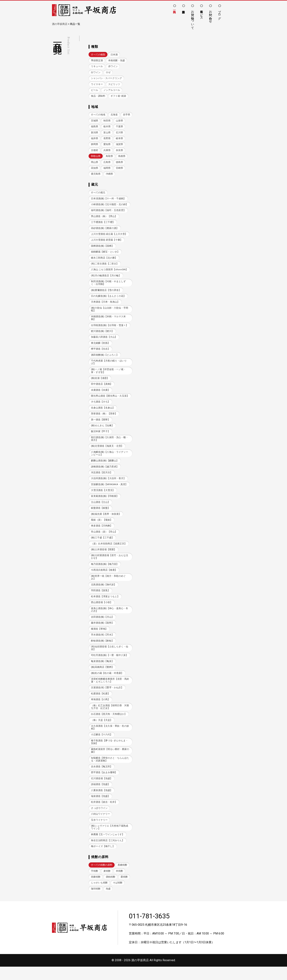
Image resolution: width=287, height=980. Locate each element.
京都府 (107, 152)
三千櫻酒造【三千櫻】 (103, 224)
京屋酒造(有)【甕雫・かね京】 (107, 698)
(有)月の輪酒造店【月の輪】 (106, 279)
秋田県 (120, 122)
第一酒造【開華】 (100, 425)
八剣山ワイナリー (100, 826)
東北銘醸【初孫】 (100, 347)
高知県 (107, 170)
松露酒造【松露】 (100, 704)
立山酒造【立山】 (100, 509)
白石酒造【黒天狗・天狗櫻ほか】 (109, 725)
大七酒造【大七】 (100, 407)
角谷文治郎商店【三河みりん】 (108, 853)
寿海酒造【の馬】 (100, 710)
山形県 (95, 128)
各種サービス (202, 13)
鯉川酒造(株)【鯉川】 (102, 335)
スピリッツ (114, 85)
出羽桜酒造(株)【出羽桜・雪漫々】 (110, 329)
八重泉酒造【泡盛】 (102, 802)
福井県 (107, 139)
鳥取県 (122, 158)
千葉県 (95, 134)
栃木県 (120, 128)
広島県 (120, 164)
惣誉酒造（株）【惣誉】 (104, 419)
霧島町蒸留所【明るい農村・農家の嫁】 (110, 762)
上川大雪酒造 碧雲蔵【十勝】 (107, 243)
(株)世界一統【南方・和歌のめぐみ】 (108, 585)
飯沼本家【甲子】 (100, 437)
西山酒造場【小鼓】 (102, 611)
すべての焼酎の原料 (102, 878)
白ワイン (96, 73)
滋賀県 (95, 152)
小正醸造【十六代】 (102, 745)
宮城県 (107, 122)
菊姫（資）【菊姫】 (102, 527)
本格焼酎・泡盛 (117, 61)
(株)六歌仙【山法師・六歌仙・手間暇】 (110, 313)
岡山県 (107, 164)
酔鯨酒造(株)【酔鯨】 (102, 650)
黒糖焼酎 (122, 878)
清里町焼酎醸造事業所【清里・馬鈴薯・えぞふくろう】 (110, 690)
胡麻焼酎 (96, 890)
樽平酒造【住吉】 (100, 353)
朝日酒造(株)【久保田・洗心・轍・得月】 (110, 445)
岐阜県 (95, 145)
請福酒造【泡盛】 (100, 796)
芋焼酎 (95, 884)
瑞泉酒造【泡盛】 (100, 808)
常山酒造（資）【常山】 (104, 539)
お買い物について (193, 18)
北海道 (114, 115)
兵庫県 (120, 152)
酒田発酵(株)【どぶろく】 (105, 359)
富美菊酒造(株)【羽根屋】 (105, 503)
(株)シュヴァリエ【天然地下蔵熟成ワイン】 (110, 840)
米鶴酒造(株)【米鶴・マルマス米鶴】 (108, 322)
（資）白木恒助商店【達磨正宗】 (109, 551)
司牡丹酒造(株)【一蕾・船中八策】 (110, 665)
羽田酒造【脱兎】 (100, 599)
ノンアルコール (112, 91)
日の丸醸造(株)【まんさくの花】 (108, 300)
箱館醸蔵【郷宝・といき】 (105, 255)
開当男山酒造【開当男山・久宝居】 (110, 401)
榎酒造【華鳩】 (99, 638)
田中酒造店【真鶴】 (102, 389)
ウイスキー (97, 85)
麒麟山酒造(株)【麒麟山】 (105, 467)
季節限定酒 (97, 61)
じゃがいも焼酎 (99, 896)
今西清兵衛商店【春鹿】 (104, 578)
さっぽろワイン (99, 820)
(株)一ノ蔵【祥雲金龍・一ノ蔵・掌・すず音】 (108, 376)
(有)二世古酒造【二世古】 (105, 267)
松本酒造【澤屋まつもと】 (105, 605)
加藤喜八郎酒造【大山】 (104, 341)
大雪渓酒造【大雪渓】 (103, 497)
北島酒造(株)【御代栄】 (104, 593)
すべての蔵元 (98, 194)
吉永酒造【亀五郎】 (102, 778)
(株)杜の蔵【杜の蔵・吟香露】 (107, 683)
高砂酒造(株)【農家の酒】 (105, 231)
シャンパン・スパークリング (106, 79)
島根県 (95, 164)
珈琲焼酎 (96, 902)
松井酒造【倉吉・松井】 (104, 814)
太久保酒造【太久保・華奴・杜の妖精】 (110, 738)
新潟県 (107, 134)
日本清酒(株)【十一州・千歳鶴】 (108, 200)
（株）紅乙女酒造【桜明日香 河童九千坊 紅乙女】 (110, 717)
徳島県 (95, 170)
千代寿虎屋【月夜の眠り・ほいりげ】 (109, 367)
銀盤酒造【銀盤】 (100, 515)
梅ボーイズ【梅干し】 (103, 859)
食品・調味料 (98, 97)
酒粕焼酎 (111, 890)
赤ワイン (113, 67)
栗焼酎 (124, 890)
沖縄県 (122, 176)
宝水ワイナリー (99, 832)
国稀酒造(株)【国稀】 (102, 249)
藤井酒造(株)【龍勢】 (102, 632)
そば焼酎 (118, 896)
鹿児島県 (108, 176)
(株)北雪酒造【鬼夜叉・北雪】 (107, 452)
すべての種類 (98, 55)
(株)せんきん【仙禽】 (102, 431)
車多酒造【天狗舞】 (102, 533)
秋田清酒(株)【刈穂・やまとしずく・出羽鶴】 (108, 286)
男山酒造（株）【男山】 (104, 218)
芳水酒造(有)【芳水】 (102, 644)
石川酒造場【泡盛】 (102, 790)
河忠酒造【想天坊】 (102, 479)
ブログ (220, 13)
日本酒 (114, 55)
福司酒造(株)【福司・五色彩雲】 (108, 212)
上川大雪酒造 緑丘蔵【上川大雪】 (109, 237)
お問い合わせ (211, 15)
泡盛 (108, 902)
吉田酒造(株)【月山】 (102, 626)
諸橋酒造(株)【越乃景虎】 (105, 473)
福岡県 (120, 170)
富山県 (120, 134)
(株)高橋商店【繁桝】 (102, 677)
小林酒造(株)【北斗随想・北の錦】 (110, 206)
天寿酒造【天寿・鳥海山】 (105, 305)
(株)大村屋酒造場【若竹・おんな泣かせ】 (110, 565)
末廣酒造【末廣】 (100, 395)
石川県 (95, 139)
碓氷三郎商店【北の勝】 (104, 261)
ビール (95, 91)
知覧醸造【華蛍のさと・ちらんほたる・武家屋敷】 (110, 770)
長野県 (120, 139)
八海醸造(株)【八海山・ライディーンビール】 (110, 459)
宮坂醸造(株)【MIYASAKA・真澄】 (109, 491)
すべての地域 (98, 115)
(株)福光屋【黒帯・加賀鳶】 (106, 521)
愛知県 (120, 145)
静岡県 (107, 145)
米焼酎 (120, 884)
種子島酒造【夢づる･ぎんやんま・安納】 (109, 753)
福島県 (107, 128)
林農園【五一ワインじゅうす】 (108, 847)
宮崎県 (95, 176)
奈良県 (95, 158)
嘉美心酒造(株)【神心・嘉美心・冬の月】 (110, 618)
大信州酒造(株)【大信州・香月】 (108, 485)
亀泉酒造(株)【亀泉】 (102, 671)
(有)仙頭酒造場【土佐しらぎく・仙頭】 (110, 657)
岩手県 (95, 122)
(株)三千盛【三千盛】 (102, 545)
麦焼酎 (107, 884)
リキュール (97, 67)
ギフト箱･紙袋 (118, 97)
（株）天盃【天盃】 (102, 730)
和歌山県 (108, 158)
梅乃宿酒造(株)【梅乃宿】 (105, 572)
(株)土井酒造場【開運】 (104, 557)
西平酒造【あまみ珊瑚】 (104, 784)
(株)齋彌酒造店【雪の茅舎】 (106, 294)
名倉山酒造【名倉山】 (103, 413)
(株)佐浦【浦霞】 (100, 383)
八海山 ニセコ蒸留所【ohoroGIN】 (109, 273)
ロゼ (108, 73)
